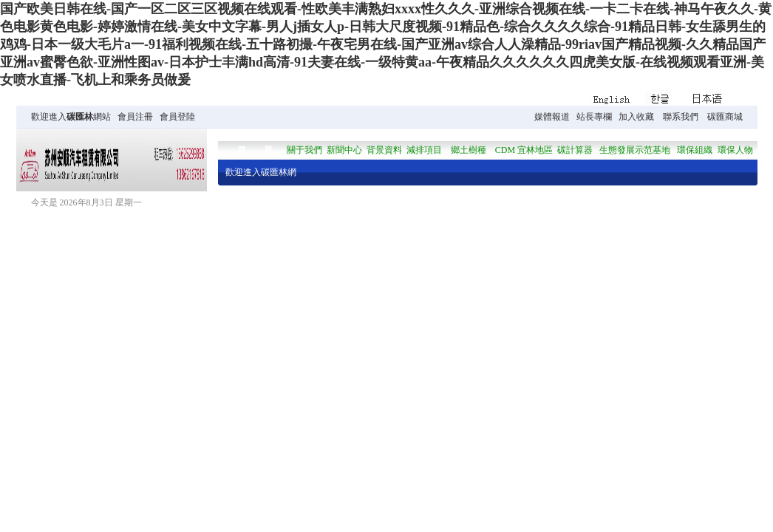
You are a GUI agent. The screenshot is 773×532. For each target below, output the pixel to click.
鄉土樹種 (469, 150)
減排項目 (424, 150)
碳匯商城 (725, 117)
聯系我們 (681, 117)
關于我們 (304, 150)
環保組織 (695, 150)
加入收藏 (636, 117)
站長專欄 (594, 117)
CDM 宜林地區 (524, 150)
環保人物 (735, 150)
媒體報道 (552, 117)
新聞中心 (344, 150)
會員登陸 (177, 117)
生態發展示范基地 (635, 150)
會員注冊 (135, 117)
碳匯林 (80, 117)
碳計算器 (575, 150)
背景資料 (384, 150)
